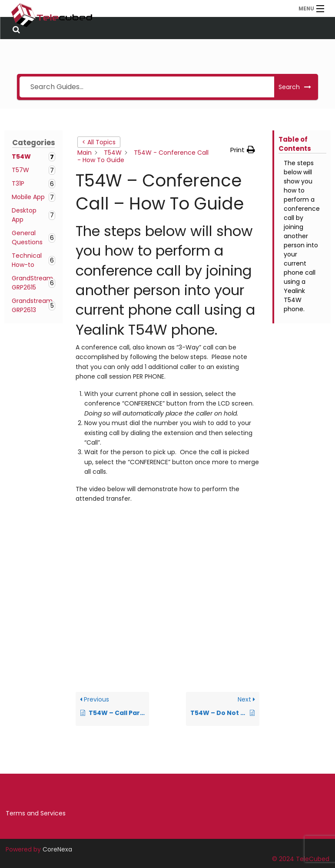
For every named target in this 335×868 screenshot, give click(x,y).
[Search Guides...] (147, 87)
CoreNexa (57, 849)
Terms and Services (36, 813)
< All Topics (99, 142)
